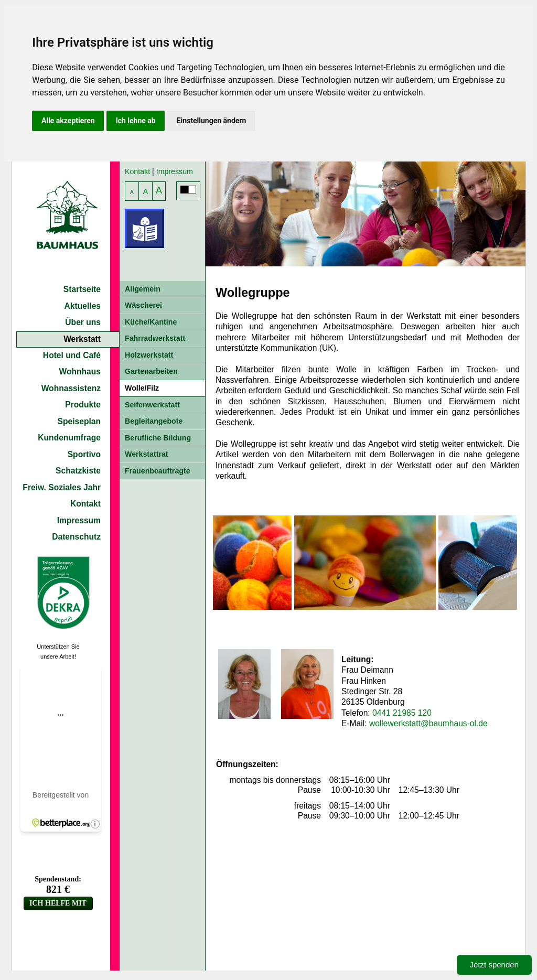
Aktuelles (83, 306)
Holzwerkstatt (149, 355)
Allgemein (143, 289)
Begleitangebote (154, 421)
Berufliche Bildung (158, 438)
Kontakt (85, 504)
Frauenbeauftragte (158, 471)
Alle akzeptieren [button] (68, 121)
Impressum (79, 520)
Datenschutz (76, 537)
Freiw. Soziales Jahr (62, 487)
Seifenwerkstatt (152, 405)
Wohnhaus (80, 371)
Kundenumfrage (69, 438)
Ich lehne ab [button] (136, 121)
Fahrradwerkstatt (155, 338)
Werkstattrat (147, 454)
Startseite (82, 289)
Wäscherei (143, 305)
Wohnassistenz (71, 388)
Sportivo (84, 454)
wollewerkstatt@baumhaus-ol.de (428, 723)
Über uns (83, 322)
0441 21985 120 (402, 713)
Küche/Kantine (151, 322)
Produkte (83, 405)
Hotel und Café (72, 355)
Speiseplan (79, 421)
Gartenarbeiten (151, 371)
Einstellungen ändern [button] (212, 121)
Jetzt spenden (494, 965)
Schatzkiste (78, 471)
